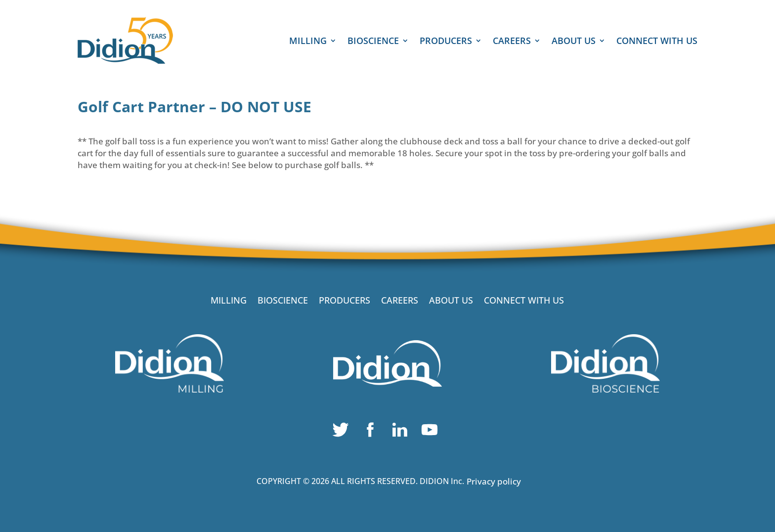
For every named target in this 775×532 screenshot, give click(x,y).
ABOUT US (574, 42)
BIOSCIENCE (373, 42)
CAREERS (512, 42)
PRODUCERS (446, 42)
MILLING (308, 42)
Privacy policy (494, 481)
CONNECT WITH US (657, 42)
